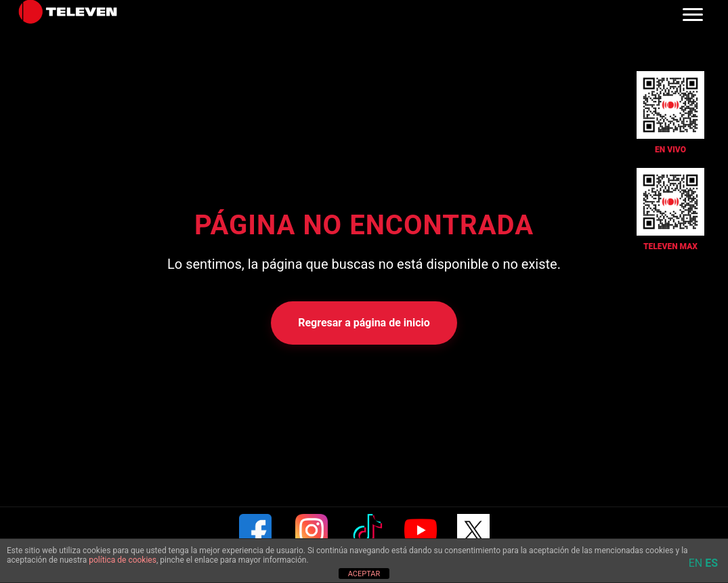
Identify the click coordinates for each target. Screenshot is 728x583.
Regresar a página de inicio (364, 323)
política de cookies (123, 560)
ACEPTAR (364, 574)
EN (696, 563)
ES (711, 563)
